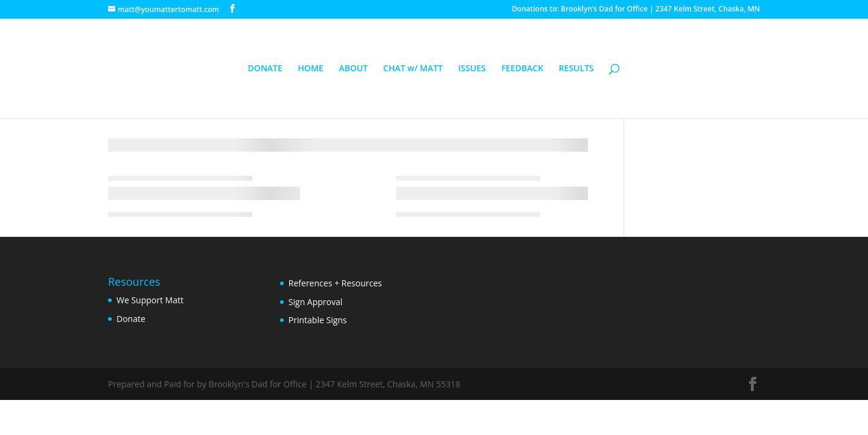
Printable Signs (318, 320)
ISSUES (472, 69)
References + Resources (335, 283)
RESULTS (576, 69)
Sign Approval (315, 302)
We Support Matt (150, 300)
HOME (310, 69)
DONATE (265, 69)
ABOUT (353, 69)
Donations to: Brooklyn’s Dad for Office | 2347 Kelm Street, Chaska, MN (636, 10)
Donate (131, 319)
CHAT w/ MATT (413, 69)
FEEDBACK (522, 69)
